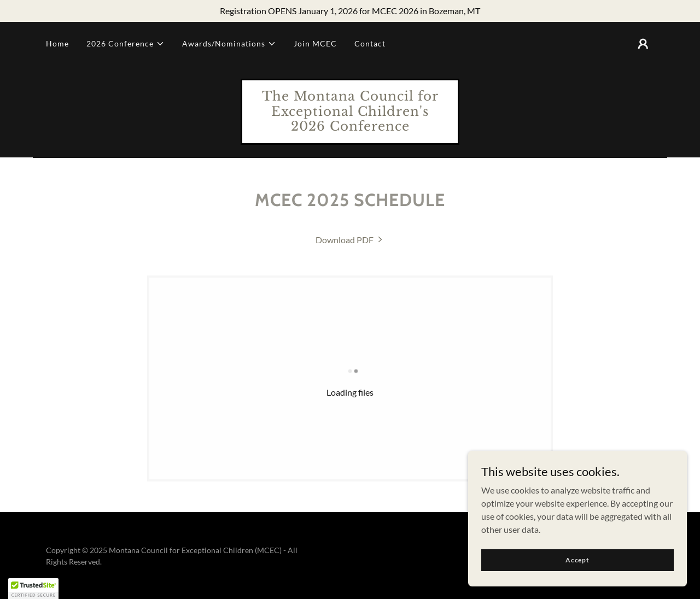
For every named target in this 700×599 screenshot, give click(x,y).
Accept (577, 560)
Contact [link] (370, 43)
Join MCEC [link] (315, 43)
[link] (350, 127)
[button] (126, 44)
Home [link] (57, 43)
